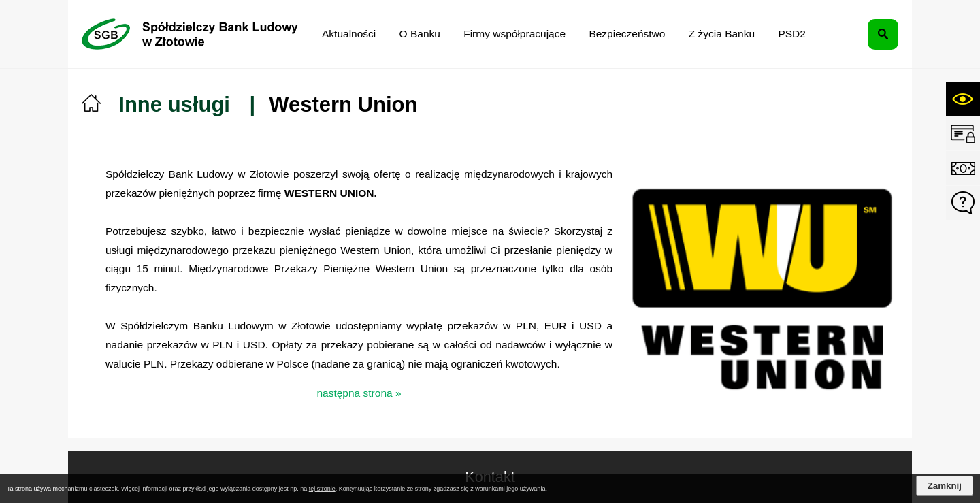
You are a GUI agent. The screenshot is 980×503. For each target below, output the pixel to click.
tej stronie (322, 489)
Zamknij (945, 486)
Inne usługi (174, 104)
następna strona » (359, 393)
